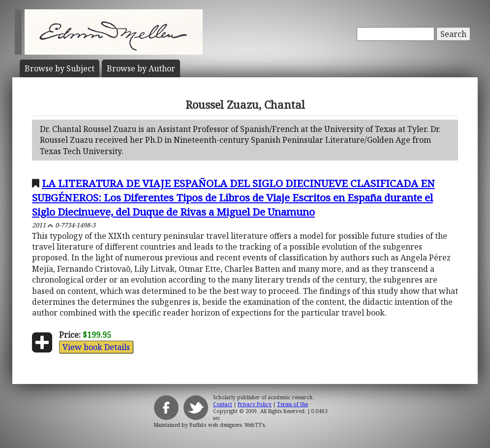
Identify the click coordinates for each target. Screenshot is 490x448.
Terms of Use (292, 404)
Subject (60, 68)
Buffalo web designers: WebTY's (227, 425)
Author (141, 68)
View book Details (96, 347)
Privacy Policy (255, 404)
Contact (223, 404)
